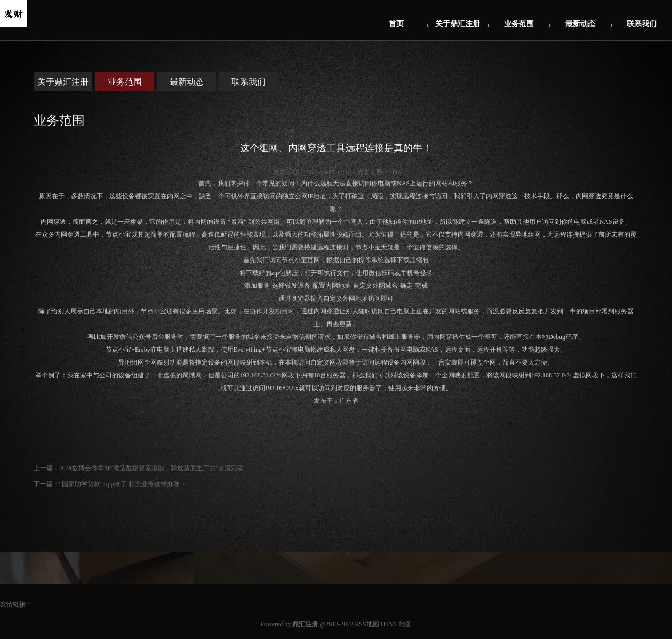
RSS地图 (367, 624)
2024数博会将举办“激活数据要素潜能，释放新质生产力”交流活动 (152, 468)
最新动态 (580, 24)
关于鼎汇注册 (458, 24)
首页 (396, 24)
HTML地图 (396, 624)
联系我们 (642, 24)
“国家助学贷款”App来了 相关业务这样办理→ (123, 484)
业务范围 (519, 24)
